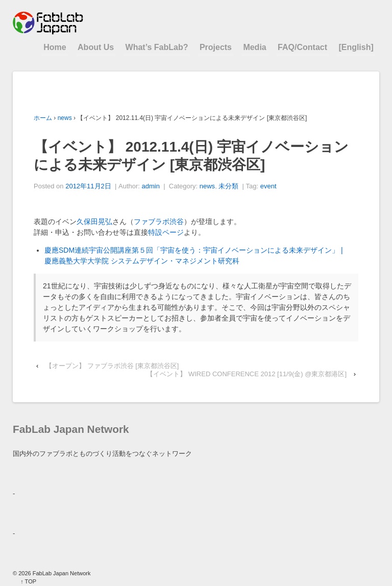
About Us (96, 47)
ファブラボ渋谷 (159, 222)
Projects (216, 47)
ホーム (43, 118)
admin (151, 186)
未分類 (228, 186)
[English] (356, 47)
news (65, 118)
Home (55, 47)
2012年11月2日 (88, 186)
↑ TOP (28, 581)
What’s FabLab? (157, 47)
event (268, 186)
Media (254, 47)
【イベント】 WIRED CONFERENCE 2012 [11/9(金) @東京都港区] (247, 374)
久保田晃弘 (94, 222)
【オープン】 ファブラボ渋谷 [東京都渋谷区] (112, 366)
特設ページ (166, 232)
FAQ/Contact (302, 47)
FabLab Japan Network (61, 573)
